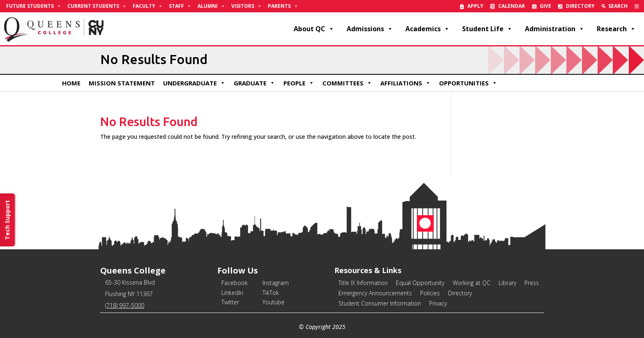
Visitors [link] (246, 6)
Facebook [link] (235, 283)
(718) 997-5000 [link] (125, 305)
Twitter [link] (230, 302)
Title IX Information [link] (363, 283)
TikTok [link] (271, 293)
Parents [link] (283, 6)
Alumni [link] (211, 6)
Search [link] (618, 6)
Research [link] (616, 29)
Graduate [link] (254, 83)
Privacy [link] (438, 303)
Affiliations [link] (406, 83)
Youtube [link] (274, 302)
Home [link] (71, 83)
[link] (637, 6)
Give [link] (545, 6)
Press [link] (532, 283)
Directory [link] (580, 6)
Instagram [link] (276, 283)
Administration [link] (555, 29)
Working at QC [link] (471, 283)
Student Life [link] (487, 29)
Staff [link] (180, 6)
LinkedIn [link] (232, 293)
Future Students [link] (34, 6)
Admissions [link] (370, 29)
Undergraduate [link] (194, 83)
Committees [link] (347, 83)
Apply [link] (475, 6)
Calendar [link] (512, 6)
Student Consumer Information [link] (380, 303)
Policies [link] (430, 293)
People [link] (299, 83)
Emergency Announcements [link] (375, 293)
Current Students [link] (97, 6)
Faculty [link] (148, 6)
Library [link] (507, 283)
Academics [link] (428, 29)
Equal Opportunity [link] (420, 283)
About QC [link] (314, 29)
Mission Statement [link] (122, 83)
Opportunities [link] (468, 83)
